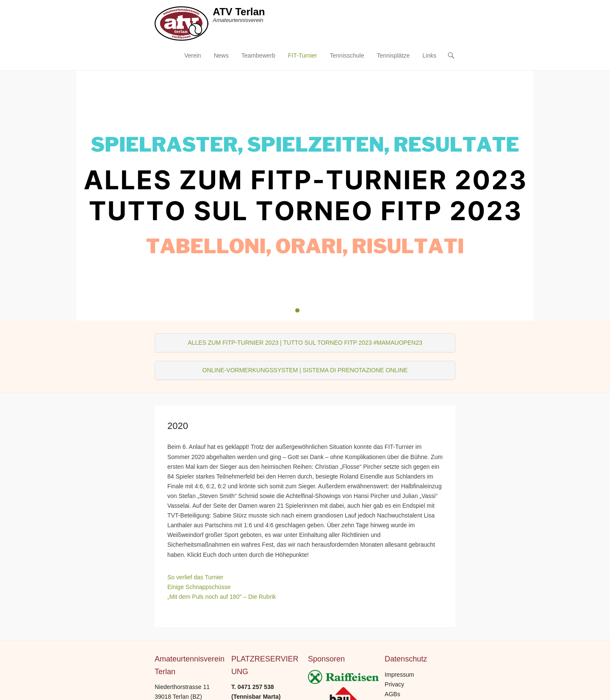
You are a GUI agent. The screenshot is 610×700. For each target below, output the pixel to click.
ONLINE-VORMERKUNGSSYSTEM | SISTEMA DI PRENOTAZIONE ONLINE (305, 370)
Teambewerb (258, 55)
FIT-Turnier (303, 55)
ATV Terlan (239, 12)
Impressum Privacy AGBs (399, 684)
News (221, 55)
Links (429, 55)
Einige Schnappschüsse (199, 587)
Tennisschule (347, 55)
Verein (193, 55)
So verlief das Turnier (195, 577)
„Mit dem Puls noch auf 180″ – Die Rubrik (222, 597)
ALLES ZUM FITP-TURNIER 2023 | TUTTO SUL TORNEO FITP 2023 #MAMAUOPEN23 (305, 343)
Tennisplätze (393, 55)
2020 (178, 426)
